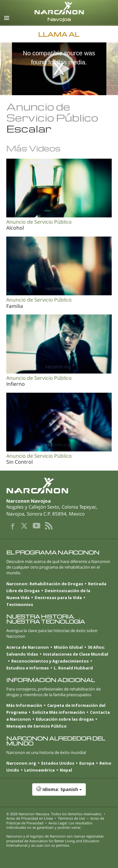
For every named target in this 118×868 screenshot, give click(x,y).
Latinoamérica (39, 770)
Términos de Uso (72, 818)
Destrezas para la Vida (58, 598)
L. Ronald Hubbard (73, 668)
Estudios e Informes (28, 668)
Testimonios (20, 604)
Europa (87, 763)
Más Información (24, 705)
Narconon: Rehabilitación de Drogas (45, 584)
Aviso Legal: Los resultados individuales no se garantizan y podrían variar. (49, 825)
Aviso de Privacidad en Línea (30, 818)
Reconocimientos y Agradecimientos (50, 661)
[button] (59, 793)
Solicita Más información (59, 712)
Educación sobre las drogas (65, 719)
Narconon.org (21, 763)
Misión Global (68, 647)
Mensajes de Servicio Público (37, 726)
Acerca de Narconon (28, 647)
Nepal (66, 770)
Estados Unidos (58, 763)
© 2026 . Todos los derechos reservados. (54, 814)
